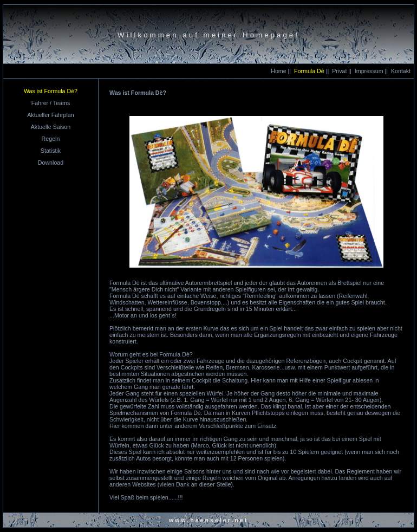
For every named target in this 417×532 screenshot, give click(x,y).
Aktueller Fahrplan (50, 115)
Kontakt (401, 71)
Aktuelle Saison (51, 127)
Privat (339, 71)
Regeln (51, 139)
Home (278, 71)
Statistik (51, 151)
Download (51, 163)
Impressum (369, 71)
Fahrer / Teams (51, 103)
